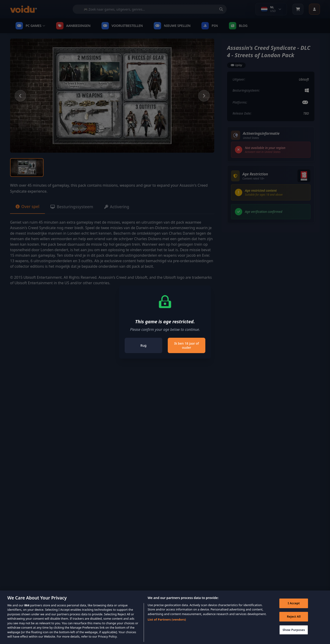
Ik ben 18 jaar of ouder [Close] (187, 345)
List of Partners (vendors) (167, 624)
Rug (143, 345)
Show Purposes (293, 635)
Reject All (293, 622)
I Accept (293, 609)
